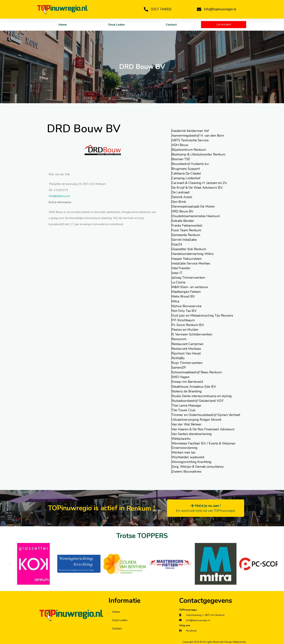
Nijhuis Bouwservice (187, 305)
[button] (10, 562)
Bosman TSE (181, 159)
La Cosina (178, 282)
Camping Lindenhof (186, 178)
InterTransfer (181, 268)
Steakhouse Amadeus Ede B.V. (194, 385)
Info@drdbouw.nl (59, 196)
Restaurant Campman (187, 343)
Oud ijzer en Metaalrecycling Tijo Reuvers (202, 315)
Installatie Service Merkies (191, 263)
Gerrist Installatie (184, 239)
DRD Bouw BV (182, 211)
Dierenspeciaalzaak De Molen (193, 206)
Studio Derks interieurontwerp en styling (202, 395)
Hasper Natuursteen (187, 258)
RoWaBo (178, 357)
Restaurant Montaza (186, 348)
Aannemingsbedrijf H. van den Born (198, 136)
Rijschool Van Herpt (186, 352)
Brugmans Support (186, 169)
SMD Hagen (180, 376)
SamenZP (179, 367)
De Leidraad (180, 192)
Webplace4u (181, 437)
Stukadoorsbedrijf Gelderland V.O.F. (198, 400)
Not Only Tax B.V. (184, 310)
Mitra (175, 301)
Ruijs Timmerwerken (187, 362)
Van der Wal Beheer (187, 423)
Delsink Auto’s (182, 197)
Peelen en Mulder (185, 329)
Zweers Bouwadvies (186, 470)
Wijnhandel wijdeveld (188, 456)
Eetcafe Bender (183, 220)
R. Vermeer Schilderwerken (192, 334)
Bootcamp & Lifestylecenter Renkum (198, 154)
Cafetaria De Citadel (186, 173)
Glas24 (177, 244)
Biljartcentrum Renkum (189, 150)
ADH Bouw (180, 145)
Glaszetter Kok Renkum (189, 249)
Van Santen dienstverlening (192, 433)
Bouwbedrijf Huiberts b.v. (190, 164)
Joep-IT (177, 272)
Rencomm (179, 338)
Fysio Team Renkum (186, 230)
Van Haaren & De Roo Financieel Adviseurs (203, 428)
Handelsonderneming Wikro (193, 253)
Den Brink (179, 202)
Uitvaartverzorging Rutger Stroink (196, 419)
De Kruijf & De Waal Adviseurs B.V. (197, 187)
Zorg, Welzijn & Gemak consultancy (198, 465)
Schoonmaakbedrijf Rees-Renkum (197, 371)
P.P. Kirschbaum (183, 319)
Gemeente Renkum (186, 235)
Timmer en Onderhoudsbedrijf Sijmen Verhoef (206, 414)
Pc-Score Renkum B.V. (188, 324)
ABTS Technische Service (190, 140)
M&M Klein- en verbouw (190, 286)
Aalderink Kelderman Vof (190, 131)
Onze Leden (116, 25)
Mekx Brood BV (183, 296)
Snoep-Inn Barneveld (187, 381)
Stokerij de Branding (187, 390)
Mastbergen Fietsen (186, 291)
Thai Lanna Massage (186, 404)
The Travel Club (183, 409)
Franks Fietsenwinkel (187, 225)
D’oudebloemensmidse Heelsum (196, 216)
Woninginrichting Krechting (191, 461)
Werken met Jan (183, 451)
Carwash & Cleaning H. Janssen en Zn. (199, 183)
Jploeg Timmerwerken (188, 277)
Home (63, 25)
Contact (171, 25)
